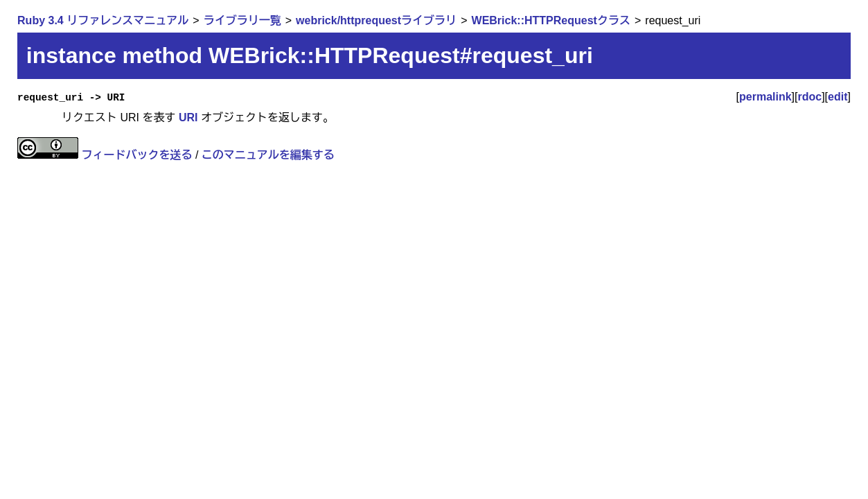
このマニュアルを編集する (268, 155)
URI (188, 117)
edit (838, 97)
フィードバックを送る (137, 155)
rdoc (809, 97)
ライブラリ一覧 (242, 20)
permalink (765, 97)
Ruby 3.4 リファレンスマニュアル (103, 20)
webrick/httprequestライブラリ (376, 20)
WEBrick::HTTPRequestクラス (551, 20)
